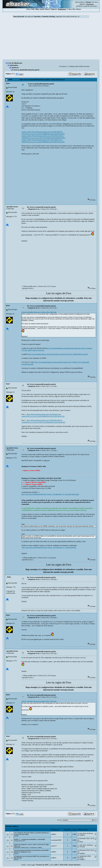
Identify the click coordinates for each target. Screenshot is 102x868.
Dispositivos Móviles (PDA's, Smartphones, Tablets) (28, 848)
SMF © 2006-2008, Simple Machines (67, 865)
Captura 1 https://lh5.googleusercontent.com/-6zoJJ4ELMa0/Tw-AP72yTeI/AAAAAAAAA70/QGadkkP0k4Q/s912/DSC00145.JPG (43, 133)
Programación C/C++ (20, 841)
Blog (37, 9)
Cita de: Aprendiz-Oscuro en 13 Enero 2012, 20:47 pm (39, 701)
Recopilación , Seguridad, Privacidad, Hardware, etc (52, 16)
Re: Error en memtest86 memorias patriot (41, 207)
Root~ (8, 83)
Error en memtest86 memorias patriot (26, 70)
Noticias (16, 836)
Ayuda (42, 9)
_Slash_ (9, 577)
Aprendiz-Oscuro (12, 207)
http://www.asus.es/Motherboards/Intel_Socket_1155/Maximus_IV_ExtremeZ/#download (50, 494)
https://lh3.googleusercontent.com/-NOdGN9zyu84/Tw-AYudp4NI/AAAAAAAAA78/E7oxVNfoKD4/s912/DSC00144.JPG (43, 421)
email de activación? (90, 6)
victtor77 (54, 846)
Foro (29, 9)
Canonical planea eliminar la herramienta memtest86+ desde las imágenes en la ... (32, 851)
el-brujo (82, 847)
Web (33, 9)
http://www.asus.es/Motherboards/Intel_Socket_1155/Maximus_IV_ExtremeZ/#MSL (49, 547)
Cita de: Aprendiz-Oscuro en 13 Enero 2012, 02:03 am (39, 312)
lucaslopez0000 (56, 840)
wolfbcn (54, 834)
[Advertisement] (51, 40)
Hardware (15, 68)
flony (81, 842)
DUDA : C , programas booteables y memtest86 (29, 839)
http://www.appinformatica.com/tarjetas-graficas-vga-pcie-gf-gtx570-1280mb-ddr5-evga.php (58, 354)
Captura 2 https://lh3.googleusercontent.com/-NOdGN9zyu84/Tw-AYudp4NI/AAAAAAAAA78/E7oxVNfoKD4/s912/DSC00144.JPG (43, 137)
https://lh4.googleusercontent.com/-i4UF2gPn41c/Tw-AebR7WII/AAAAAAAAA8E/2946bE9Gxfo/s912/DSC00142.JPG (43, 415)
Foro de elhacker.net (15, 63)
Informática (14, 65)
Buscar (48, 9)
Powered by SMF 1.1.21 (45, 865)
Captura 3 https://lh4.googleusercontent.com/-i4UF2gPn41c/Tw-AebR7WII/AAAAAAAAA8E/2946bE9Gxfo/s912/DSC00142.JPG (43, 141)
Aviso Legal (31, 865)
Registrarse (62, 9)
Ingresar (82, 4)
